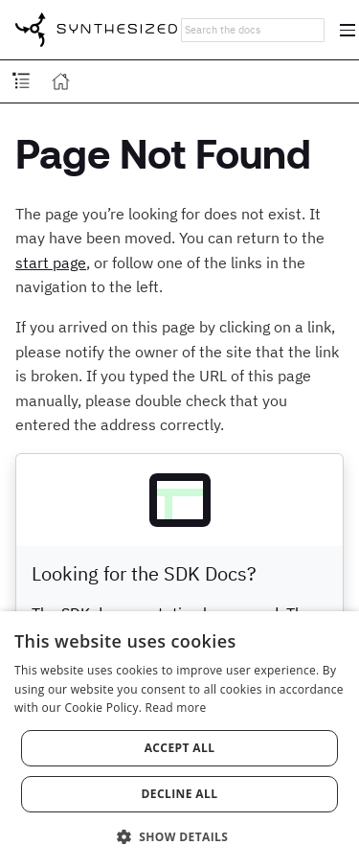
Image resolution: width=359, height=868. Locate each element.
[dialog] (179, 740)
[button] (180, 835)
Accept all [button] (180, 748)
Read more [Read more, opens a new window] (176, 708)
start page (51, 263)
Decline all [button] (180, 794)
